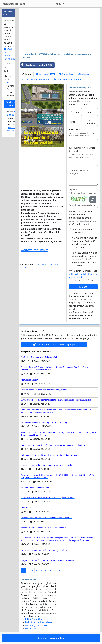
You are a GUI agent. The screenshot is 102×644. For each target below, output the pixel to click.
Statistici (83, 74)
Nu (92, 280)
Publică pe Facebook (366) (37, 65)
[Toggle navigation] (97, 4)
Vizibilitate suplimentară (67, 79)
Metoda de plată (8, 78)
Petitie (27, 74)
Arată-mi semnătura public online (82, 231)
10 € (6, 71)
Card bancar (10, 94)
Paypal (10, 86)
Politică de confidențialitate (36, 79)
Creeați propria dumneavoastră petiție (54, 345)
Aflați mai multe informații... (10, 54)
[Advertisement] (59, 30)
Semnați (83, 287)
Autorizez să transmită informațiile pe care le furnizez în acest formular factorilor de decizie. (84, 259)
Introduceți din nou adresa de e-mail (82, 149)
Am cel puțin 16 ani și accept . (83, 274)
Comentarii (66, 74)
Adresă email (75, 129)
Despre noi (30, 629)
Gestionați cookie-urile (36, 625)
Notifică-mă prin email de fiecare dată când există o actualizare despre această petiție (85, 243)
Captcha (73, 189)
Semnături (45, 74)
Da (78, 280)
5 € (8, 64)
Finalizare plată (10, 104)
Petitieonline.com (13, 4)
